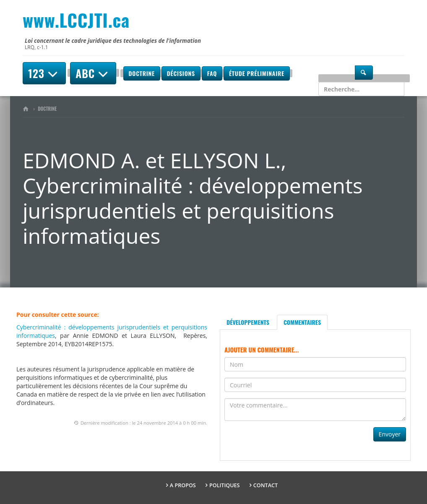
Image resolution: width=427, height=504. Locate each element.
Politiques (225, 485)
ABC (93, 73)
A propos (183, 485)
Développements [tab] (248, 322)
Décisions (181, 73)
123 (44, 73)
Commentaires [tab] (302, 322)
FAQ (212, 73)
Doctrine (142, 73)
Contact (266, 485)
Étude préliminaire (257, 73)
